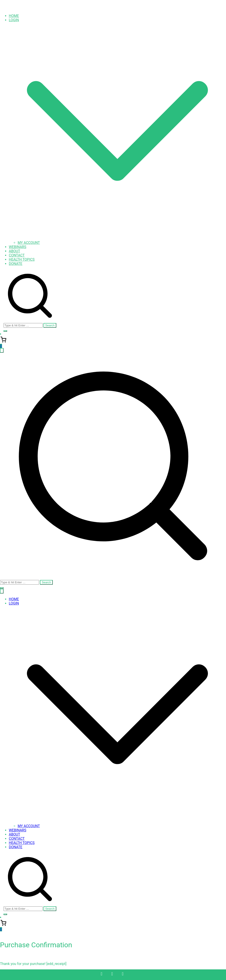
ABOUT (14, 251)
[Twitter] (112, 974)
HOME (14, 16)
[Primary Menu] (2, 350)
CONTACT (17, 255)
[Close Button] (2, 591)
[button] (117, 238)
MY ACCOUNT (29, 243)
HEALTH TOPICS (22, 259)
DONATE (16, 264)
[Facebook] (102, 974)
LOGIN (14, 603)
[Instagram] (123, 974)
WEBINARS (18, 247)
